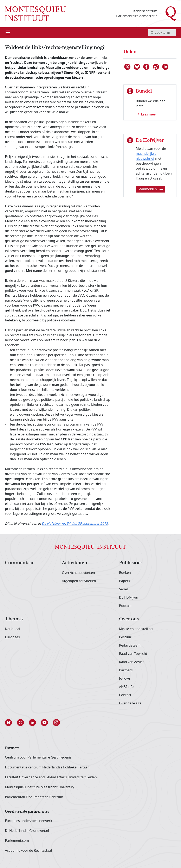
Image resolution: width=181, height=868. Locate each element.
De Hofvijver (129, 598)
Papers (125, 581)
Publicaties (131, 563)
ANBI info (126, 687)
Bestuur (125, 637)
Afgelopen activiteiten (79, 581)
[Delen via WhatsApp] (156, 67)
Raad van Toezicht (133, 654)
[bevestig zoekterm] (152, 33)
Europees (12, 637)
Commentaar (19, 563)
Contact (125, 695)
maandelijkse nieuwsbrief (146, 156)
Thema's (14, 619)
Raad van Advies (132, 662)
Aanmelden (151, 189)
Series (124, 589)
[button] (11, 723)
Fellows (125, 679)
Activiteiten (75, 563)
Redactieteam (130, 646)
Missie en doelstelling (136, 629)
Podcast (125, 606)
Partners (126, 670)
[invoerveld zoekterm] (162, 33)
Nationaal (12, 629)
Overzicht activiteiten (78, 573)
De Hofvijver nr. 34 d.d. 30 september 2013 (75, 524)
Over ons (129, 619)
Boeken (125, 573)
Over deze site (130, 703)
